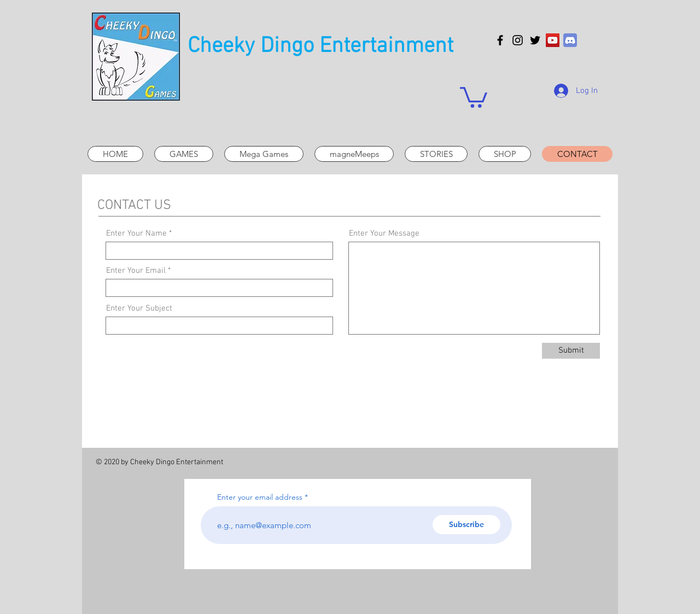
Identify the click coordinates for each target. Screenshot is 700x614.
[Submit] (571, 351)
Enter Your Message (384, 234)
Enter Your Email (136, 271)
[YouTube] (553, 40)
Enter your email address (260, 497)
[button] (474, 96)
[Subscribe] (466, 525)
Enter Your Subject (139, 309)
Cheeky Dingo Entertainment (320, 46)
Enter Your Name (136, 234)
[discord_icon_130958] (570, 40)
